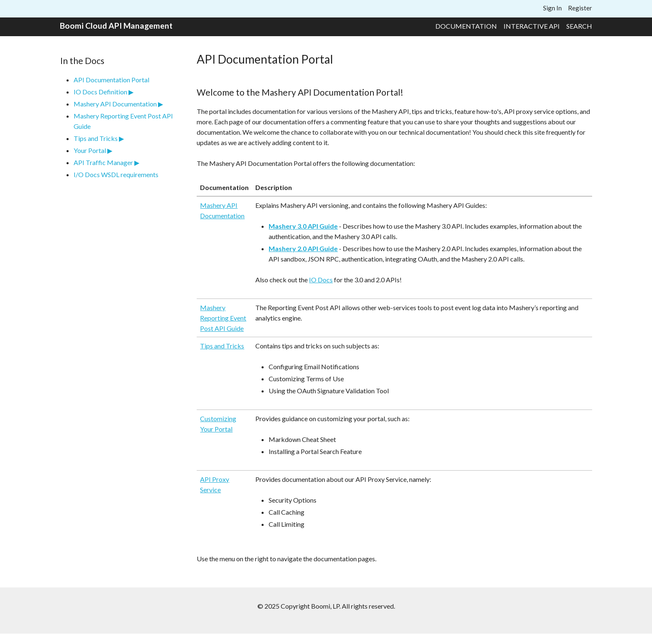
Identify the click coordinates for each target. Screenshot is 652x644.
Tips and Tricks (96, 138)
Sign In (552, 8)
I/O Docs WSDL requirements (116, 174)
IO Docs (321, 280)
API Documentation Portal (111, 80)
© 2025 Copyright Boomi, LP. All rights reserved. (326, 606)
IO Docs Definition (100, 92)
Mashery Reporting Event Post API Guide (223, 318)
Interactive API (532, 26)
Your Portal (90, 150)
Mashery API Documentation (115, 104)
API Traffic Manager (103, 162)
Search (579, 26)
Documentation (466, 26)
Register (580, 8)
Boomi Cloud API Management (116, 26)
